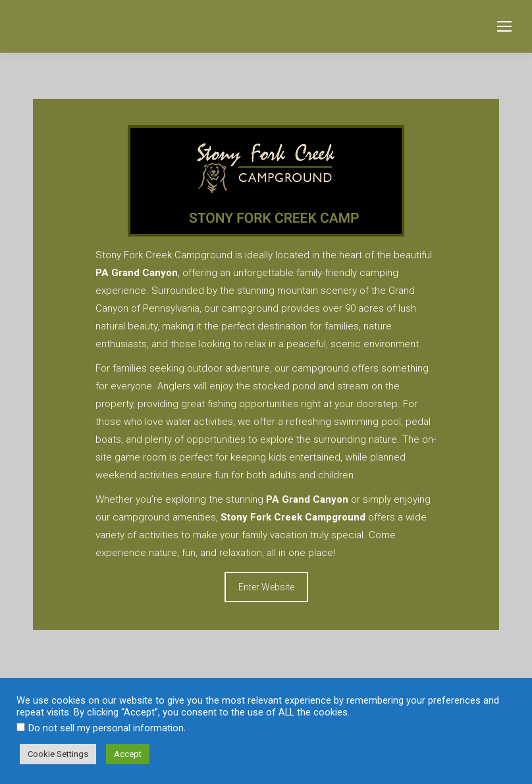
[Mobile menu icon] (504, 26)
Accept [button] (128, 754)
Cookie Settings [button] (58, 754)
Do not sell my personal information (106, 728)
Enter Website (266, 587)
